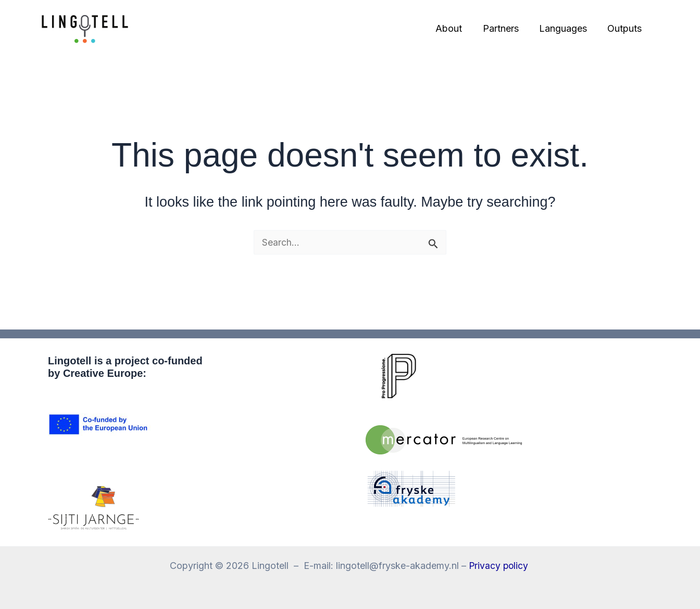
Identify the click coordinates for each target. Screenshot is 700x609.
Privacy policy (499, 566)
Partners (505, 28)
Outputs (626, 28)
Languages (566, 28)
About (455, 28)
